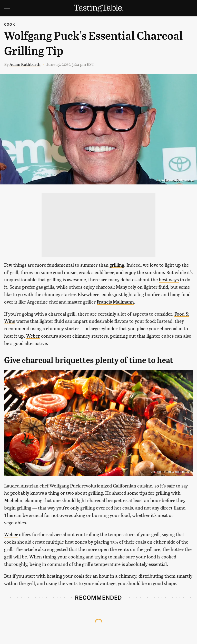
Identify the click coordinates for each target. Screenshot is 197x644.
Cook (10, 24)
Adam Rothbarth (25, 64)
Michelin (13, 500)
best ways (169, 279)
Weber (33, 336)
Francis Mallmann (115, 302)
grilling (117, 265)
